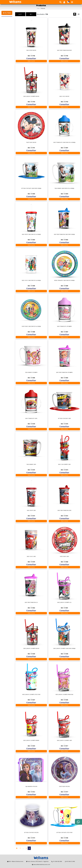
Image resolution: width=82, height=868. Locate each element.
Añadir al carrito (31, 61)
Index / (41, 8)
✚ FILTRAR (7, 13)
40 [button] (31, 14)
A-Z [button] (20, 14)
